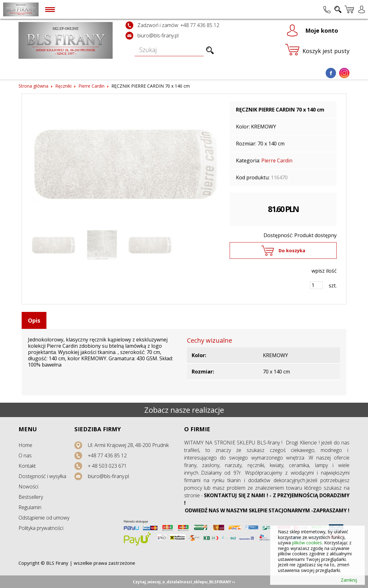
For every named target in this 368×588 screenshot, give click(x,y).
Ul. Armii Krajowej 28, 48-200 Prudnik (128, 445)
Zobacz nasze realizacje (184, 410)
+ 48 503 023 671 (107, 466)
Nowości (28, 487)
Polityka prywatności (41, 528)
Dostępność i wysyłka (42, 476)
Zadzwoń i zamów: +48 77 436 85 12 (178, 25)
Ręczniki (63, 86)
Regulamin (30, 507)
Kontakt (27, 466)
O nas (25, 455)
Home (25, 445)
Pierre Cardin (91, 86)
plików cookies (307, 543)
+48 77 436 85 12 (107, 455)
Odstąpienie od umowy (44, 518)
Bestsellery (31, 497)
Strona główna (33, 86)
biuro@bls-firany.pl (158, 35)
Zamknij (349, 580)
